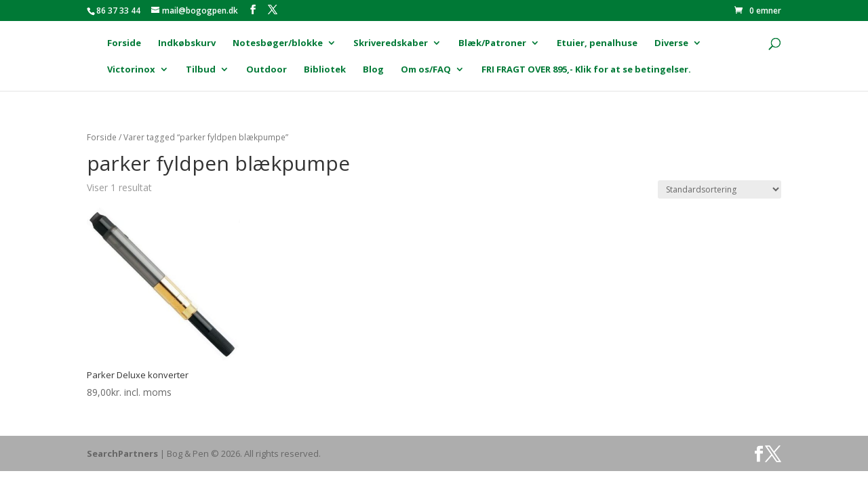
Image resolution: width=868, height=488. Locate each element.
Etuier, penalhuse (597, 43)
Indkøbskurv (187, 43)
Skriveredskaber (391, 43)
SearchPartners (123, 453)
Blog (373, 70)
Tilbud (201, 70)
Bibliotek (325, 70)
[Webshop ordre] (719, 189)
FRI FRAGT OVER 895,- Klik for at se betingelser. (586, 70)
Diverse (671, 43)
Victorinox (131, 70)
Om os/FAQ (426, 70)
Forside (124, 43)
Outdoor (267, 70)
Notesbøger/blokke (278, 43)
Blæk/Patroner (492, 43)
